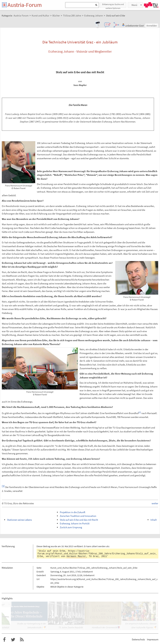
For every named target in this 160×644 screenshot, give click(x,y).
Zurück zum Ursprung (71, 527)
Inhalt (154, 520)
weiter (155, 503)
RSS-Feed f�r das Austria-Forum (22, 640)
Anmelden (152, 26)
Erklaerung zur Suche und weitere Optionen (113, 5)
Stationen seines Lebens (19, 520)
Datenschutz (138, 639)
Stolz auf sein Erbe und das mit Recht (79, 520)
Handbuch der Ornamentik (105, 627)
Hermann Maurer (76, 556)
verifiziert (78, 546)
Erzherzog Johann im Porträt (75, 523)
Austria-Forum (25, 5)
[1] (140, 412)
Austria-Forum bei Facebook (4, 640)
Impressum (153, 639)
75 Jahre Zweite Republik (71, 627)
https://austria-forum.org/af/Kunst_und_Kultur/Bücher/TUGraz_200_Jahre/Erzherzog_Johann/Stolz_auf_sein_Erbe (97, 554)
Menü (134, 5)
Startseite (5, 5)
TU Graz (151, 5)
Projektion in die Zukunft (73, 512)
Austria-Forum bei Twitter (13, 640)
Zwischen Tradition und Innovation (78, 516)
